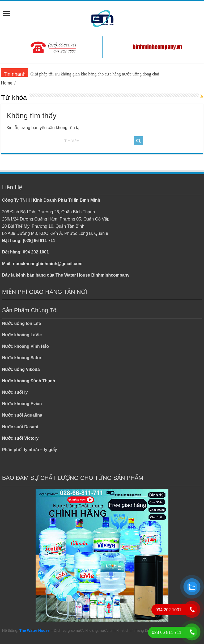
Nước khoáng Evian (22, 404)
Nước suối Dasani (20, 427)
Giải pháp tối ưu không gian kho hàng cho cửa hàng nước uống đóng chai (95, 74)
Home (7, 83)
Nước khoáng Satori (22, 358)
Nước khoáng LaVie (22, 335)
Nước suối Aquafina (22, 415)
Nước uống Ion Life (22, 323)
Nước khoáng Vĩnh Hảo (26, 346)
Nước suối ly (15, 392)
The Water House (35, 630)
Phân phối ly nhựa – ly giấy (30, 450)
